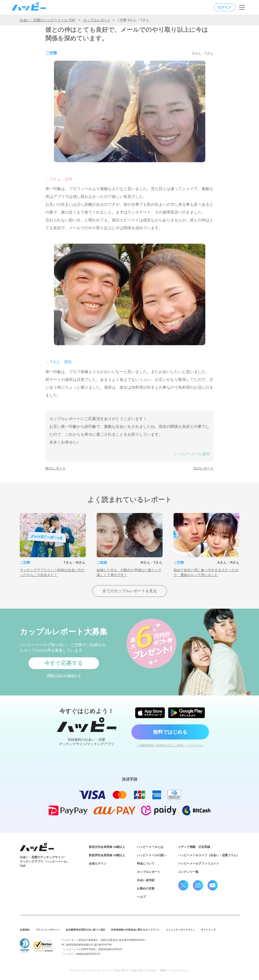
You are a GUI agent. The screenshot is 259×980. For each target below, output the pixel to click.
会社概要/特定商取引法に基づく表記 (86, 930)
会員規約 (25, 930)
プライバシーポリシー (48, 930)
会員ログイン (98, 864)
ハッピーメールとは (150, 847)
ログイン (225, 7)
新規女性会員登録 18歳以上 (107, 847)
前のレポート (56, 468)
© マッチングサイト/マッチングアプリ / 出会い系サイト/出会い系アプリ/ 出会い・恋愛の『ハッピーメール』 (130, 970)
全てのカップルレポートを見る (130, 591)
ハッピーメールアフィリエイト (198, 864)
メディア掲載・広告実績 (194, 847)
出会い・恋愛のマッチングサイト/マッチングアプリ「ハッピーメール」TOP (45, 862)
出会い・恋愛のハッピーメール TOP (48, 20)
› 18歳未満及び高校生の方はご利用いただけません (170, 745)
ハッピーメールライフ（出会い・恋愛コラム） (209, 855)
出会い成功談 (146, 880)
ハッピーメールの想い (152, 855)
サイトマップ (208, 930)
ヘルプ (141, 897)
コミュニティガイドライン (180, 930)
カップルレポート (97, 20)
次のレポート (204, 468)
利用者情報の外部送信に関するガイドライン (135, 930)
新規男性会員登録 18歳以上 (107, 855)
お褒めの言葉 (146, 889)
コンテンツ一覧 (188, 872)
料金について (146, 864)
